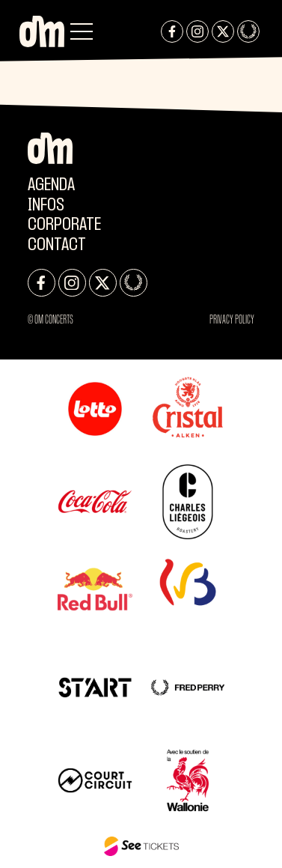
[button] (82, 31)
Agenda (51, 185)
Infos (46, 206)
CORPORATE (64, 225)
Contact (57, 245)
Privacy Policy (232, 319)
